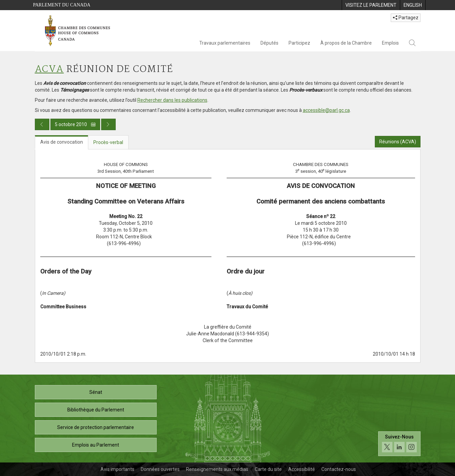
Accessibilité (302, 469)
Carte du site (268, 469)
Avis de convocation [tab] (62, 142)
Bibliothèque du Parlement (96, 410)
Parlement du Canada (62, 5)
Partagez (406, 18)
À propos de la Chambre (346, 43)
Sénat (96, 392)
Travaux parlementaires (225, 43)
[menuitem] (371, 5)
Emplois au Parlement (96, 445)
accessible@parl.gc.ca (326, 110)
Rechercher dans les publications (172, 100)
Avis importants (117, 469)
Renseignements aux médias (217, 469)
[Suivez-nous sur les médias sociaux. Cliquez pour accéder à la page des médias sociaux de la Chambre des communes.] (399, 444)
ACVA (49, 69)
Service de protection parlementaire (96, 427)
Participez (299, 43)
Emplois (390, 43)
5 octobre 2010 (75, 124)
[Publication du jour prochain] (108, 124)
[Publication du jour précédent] (42, 124)
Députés (269, 43)
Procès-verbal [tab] (108, 142)
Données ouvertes (160, 469)
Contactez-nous (339, 469)
